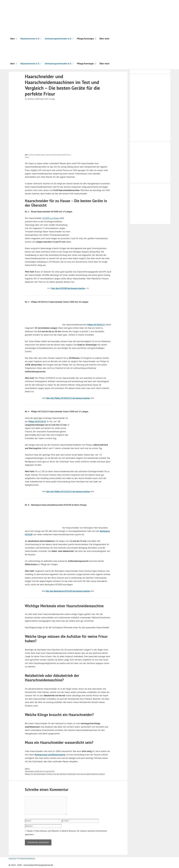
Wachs (27, 769)
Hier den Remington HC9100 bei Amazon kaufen (68, 591)
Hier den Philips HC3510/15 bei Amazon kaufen (68, 491)
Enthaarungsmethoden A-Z (60, 39)
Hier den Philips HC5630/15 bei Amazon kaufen (68, 398)
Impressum (13, 858)
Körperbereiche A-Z (32, 39)
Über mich (104, 39)
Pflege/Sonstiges (87, 39)
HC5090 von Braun (51, 218)
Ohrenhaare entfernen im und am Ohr (40, 771)
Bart (15, 39)
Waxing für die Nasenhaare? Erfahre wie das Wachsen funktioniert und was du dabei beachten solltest (65, 774)
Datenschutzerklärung (27, 858)
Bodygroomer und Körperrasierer (50, 755)
